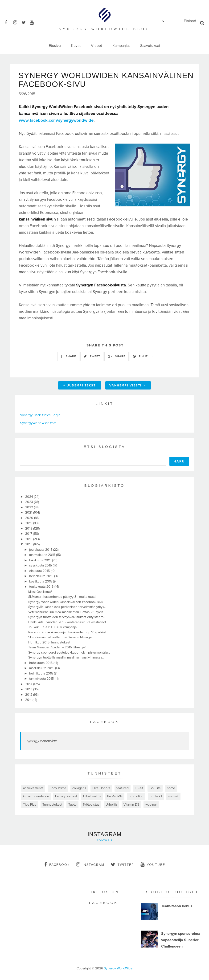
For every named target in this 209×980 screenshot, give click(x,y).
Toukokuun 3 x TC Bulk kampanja (52, 628)
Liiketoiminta (92, 797)
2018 (29, 529)
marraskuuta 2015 (43, 555)
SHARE (68, 357)
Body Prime (58, 788)
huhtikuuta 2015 (41, 663)
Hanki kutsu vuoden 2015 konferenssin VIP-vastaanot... (68, 622)
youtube (153, 865)
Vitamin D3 (131, 805)
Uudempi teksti (80, 386)
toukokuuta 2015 (42, 587)
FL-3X (139, 788)
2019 (29, 524)
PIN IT (140, 357)
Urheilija (111, 805)
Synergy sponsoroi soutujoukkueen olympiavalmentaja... (69, 653)
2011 (29, 700)
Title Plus (30, 805)
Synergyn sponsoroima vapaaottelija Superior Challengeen (181, 940)
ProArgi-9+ (115, 797)
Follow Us (104, 840)
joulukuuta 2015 (41, 550)
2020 (30, 518)
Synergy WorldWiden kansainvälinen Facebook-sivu (66, 602)
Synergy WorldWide (42, 741)
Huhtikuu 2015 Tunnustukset (49, 643)
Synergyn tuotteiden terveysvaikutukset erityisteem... (67, 617)
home (171, 788)
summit (173, 797)
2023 (30, 502)
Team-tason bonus (177, 907)
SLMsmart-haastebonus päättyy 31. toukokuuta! (62, 597)
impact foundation (36, 797)
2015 (29, 545)
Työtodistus (91, 805)
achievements (33, 788)
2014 (29, 684)
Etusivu (55, 46)
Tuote (72, 805)
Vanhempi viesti (127, 386)
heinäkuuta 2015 (42, 576)
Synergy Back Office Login (40, 416)
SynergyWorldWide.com (38, 423)
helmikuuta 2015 (42, 674)
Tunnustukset (52, 805)
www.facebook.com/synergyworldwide (56, 121)
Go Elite (155, 788)
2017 (29, 534)
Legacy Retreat (66, 797)
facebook (57, 865)
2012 (29, 695)
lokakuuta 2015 (41, 560)
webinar (151, 805)
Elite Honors (101, 788)
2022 (30, 508)
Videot (96, 46)
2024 (30, 497)
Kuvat (76, 46)
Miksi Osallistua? (40, 592)
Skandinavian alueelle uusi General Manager (61, 638)
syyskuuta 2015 (41, 566)
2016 (29, 539)
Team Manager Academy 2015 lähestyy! (57, 648)
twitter (122, 865)
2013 (29, 690)
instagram (90, 865)
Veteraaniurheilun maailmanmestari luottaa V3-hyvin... (67, 612)
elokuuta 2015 (40, 571)
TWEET (92, 357)
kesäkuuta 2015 (41, 582)
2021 (29, 513)
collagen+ (79, 788)
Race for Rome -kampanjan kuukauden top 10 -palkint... (68, 633)
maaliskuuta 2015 (42, 669)
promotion (136, 797)
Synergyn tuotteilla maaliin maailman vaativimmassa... (66, 658)
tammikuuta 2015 (42, 679)
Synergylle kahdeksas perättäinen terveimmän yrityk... (67, 607)
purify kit (156, 797)
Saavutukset (150, 46)
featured (123, 788)
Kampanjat (121, 46)
